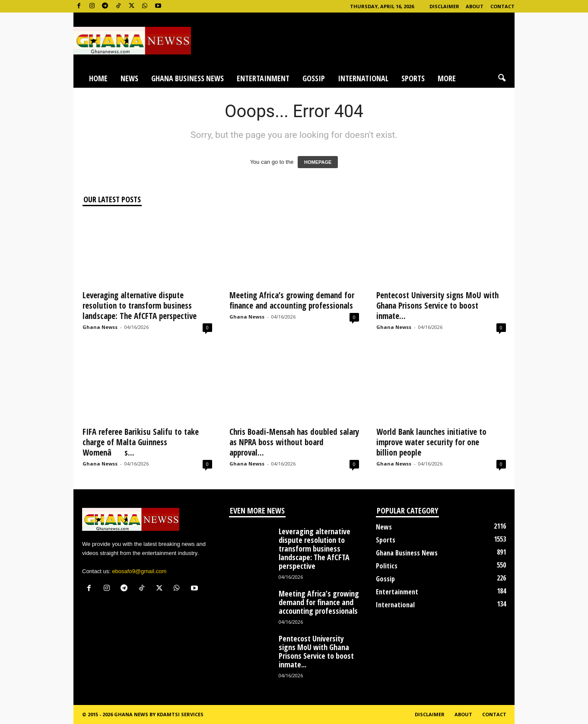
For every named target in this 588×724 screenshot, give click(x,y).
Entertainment (263, 78)
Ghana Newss (100, 327)
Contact (502, 6)
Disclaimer (444, 6)
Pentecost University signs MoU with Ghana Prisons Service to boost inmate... (437, 306)
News (129, 78)
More (447, 78)
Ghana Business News (188, 78)
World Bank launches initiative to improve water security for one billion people (431, 442)
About (475, 6)
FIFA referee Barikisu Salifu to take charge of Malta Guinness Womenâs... (141, 442)
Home (98, 78)
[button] (502, 78)
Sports (413, 78)
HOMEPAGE (318, 162)
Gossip (314, 78)
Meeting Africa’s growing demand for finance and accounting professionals (292, 300)
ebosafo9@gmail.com (139, 571)
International (363, 78)
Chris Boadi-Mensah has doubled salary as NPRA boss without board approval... (294, 442)
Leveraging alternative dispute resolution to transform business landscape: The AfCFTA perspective (140, 306)
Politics (387, 566)
